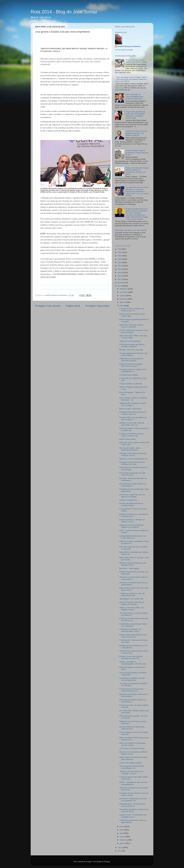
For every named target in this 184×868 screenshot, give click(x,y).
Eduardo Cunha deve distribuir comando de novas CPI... (131, 657)
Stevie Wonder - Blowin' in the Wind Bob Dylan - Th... (133, 399)
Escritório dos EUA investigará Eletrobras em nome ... (131, 365)
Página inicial (73, 306)
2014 (120, 848)
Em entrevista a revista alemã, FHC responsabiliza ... (133, 485)
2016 (120, 283)
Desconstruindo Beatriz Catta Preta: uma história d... (133, 701)
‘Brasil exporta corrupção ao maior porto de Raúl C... (133, 404)
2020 (120, 269)
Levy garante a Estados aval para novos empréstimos (132, 679)
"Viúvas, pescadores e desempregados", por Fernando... (133, 663)
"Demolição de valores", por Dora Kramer (131, 230)
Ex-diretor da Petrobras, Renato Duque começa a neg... (132, 435)
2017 (120, 279)
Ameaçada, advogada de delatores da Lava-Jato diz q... (134, 810)
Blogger (107, 862)
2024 (120, 256)
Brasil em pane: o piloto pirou (131, 409)
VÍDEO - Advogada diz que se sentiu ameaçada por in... (133, 783)
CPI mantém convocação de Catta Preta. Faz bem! (133, 474)
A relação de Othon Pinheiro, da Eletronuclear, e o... (132, 310)
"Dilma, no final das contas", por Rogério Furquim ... (132, 609)
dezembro (124, 289)
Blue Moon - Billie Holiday (129, 568)
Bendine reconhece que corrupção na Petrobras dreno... (134, 515)
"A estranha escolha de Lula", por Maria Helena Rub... (132, 594)
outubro (123, 296)
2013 (120, 851)
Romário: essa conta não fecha (131, 350)
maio (122, 830)
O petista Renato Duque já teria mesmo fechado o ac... (131, 690)
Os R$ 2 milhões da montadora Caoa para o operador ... (134, 331)
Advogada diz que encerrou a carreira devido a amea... (134, 794)
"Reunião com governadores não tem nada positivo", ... (134, 578)
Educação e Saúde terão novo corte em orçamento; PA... (133, 800)
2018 (120, 276)
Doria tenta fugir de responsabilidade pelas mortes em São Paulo (134, 96)
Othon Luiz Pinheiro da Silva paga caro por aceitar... (132, 744)
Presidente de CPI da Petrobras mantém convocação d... (132, 526)
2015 (120, 286)
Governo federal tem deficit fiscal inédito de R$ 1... (132, 728)
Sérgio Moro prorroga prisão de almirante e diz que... (131, 360)
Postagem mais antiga (97, 306)
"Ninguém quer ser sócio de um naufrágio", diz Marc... (131, 772)
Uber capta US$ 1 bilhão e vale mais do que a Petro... (133, 337)
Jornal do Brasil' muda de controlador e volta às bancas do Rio (137, 153)
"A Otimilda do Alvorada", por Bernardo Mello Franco (130, 630)
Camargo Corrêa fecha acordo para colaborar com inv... (133, 454)
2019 (120, 273)
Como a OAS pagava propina (131, 763)
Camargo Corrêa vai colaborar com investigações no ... (133, 370)
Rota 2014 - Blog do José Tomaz (64, 12)
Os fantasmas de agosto (129, 375)
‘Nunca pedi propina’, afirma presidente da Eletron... (130, 449)
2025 (120, 252)
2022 (120, 262)
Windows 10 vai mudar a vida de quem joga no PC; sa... (132, 424)
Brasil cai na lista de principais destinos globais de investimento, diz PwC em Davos (137, 171)
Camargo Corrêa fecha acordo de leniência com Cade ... (132, 463)
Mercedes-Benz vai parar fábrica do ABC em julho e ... (133, 419)
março (122, 837)
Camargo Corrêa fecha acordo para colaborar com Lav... (133, 413)
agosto (123, 302)
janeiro (123, 843)
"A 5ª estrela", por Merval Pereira (132, 748)
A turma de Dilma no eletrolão (131, 384)
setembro (124, 299)
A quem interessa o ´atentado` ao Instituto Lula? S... (132, 521)
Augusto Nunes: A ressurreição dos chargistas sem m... (133, 816)
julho (122, 306)
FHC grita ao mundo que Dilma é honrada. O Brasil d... (132, 345)
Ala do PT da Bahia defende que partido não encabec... (132, 603)
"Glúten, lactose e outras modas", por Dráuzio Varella (136, 61)
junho (122, 826)
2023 (120, 259)
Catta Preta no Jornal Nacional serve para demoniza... (133, 758)
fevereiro (123, 840)
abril (122, 833)
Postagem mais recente (48, 306)
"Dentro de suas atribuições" (130, 341)
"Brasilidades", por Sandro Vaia (131, 599)
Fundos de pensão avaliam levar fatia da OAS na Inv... (134, 619)
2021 (120, 266)
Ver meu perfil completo (124, 50)
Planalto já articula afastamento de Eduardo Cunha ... (133, 564)
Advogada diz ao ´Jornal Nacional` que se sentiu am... (133, 805)
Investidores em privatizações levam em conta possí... (133, 625)
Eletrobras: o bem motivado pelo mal (133, 459)
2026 (120, 249)
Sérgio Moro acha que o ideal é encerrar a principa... (131, 326)
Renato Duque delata (128, 439)
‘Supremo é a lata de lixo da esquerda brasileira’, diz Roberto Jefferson (136, 133)
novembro (124, 292)
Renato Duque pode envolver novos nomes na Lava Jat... (133, 636)
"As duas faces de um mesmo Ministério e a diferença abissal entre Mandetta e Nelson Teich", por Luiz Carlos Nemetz (137, 191)
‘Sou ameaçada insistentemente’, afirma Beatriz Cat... (132, 767)
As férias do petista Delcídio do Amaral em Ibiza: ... (131, 504)
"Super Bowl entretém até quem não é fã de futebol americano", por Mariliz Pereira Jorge (135, 115)
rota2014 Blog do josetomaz (129, 46)
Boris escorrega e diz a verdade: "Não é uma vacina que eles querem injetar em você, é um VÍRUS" (131, 79)
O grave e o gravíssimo (128, 500)
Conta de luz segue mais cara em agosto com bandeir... (132, 496)
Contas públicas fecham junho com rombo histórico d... (133, 537)
